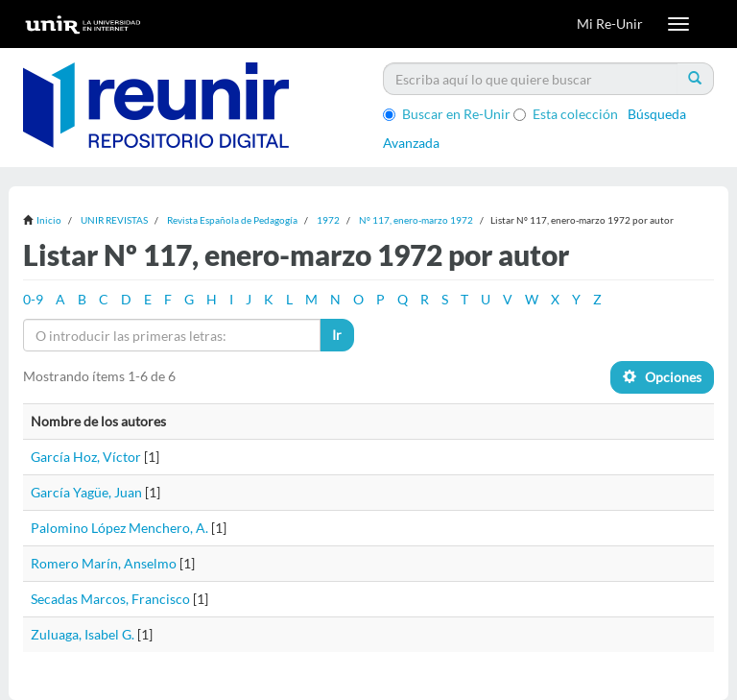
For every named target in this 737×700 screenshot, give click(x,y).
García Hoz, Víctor (86, 457)
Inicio (49, 220)
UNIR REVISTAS (114, 220)
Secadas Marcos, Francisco (110, 599)
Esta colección (566, 114)
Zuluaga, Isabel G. (83, 634)
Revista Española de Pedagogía (232, 220)
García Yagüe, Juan (86, 492)
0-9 (33, 299)
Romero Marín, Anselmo (104, 563)
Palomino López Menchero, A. (119, 528)
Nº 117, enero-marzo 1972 (416, 220)
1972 (328, 220)
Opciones (662, 377)
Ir (337, 335)
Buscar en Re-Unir (447, 114)
